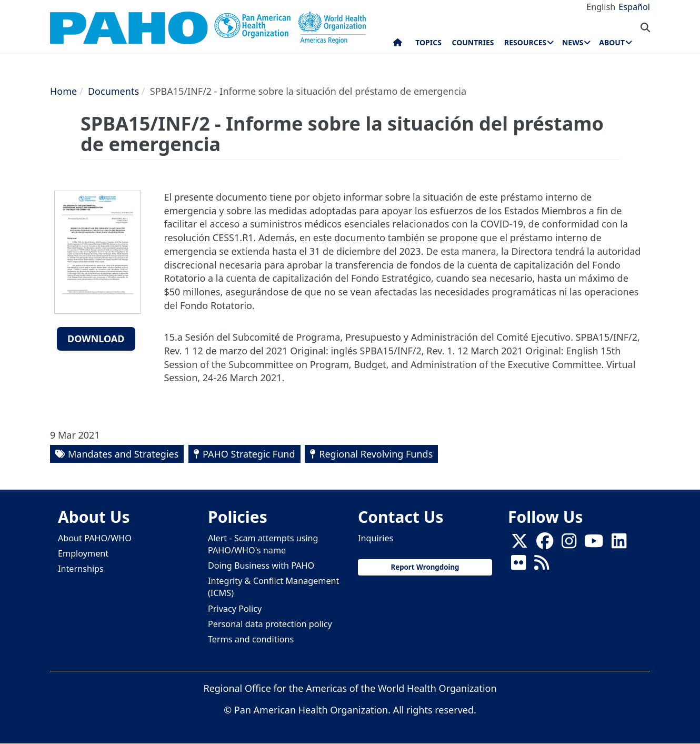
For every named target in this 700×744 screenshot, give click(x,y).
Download (96, 339)
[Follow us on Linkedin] (619, 544)
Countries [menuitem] (473, 42)
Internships (81, 569)
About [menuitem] (612, 42)
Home (63, 91)
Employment (83, 553)
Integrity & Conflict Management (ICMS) (273, 587)
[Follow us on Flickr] (518, 566)
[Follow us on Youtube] (594, 544)
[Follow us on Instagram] (569, 544)
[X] (519, 544)
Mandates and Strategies (123, 454)
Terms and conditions (251, 639)
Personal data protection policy (270, 624)
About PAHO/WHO (95, 538)
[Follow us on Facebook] (545, 544)
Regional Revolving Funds (376, 454)
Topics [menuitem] (428, 42)
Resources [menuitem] (525, 42)
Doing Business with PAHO (261, 566)
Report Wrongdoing (425, 567)
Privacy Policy (235, 609)
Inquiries (376, 538)
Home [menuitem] (398, 45)
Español (634, 7)
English (601, 7)
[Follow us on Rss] (542, 566)
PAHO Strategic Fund (249, 454)
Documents (113, 91)
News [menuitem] (573, 42)
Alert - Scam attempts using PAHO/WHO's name (263, 544)
